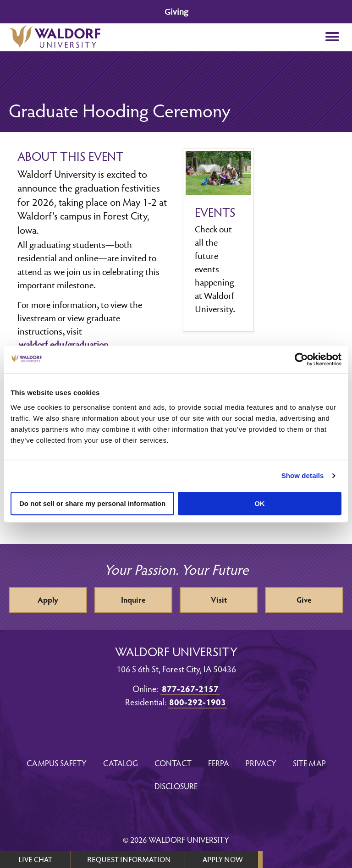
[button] (333, 37)
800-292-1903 (198, 702)
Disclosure (176, 786)
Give (304, 600)
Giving (176, 12)
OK (260, 503)
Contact (173, 763)
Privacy (261, 763)
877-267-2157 (190, 688)
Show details (303, 475)
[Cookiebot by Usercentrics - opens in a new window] (301, 359)
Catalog (121, 763)
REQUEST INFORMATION (129, 859)
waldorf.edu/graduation (64, 345)
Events (215, 212)
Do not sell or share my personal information (92, 503)
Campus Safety (57, 763)
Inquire (133, 600)
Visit (219, 600)
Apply (48, 600)
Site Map (309, 763)
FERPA (219, 763)
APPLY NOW (223, 859)
